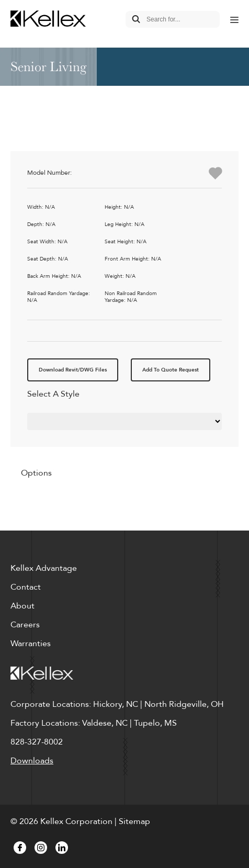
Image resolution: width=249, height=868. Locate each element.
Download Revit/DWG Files (73, 370)
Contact (26, 587)
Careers (25, 625)
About (22, 606)
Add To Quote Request (171, 370)
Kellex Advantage (44, 568)
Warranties (31, 644)
